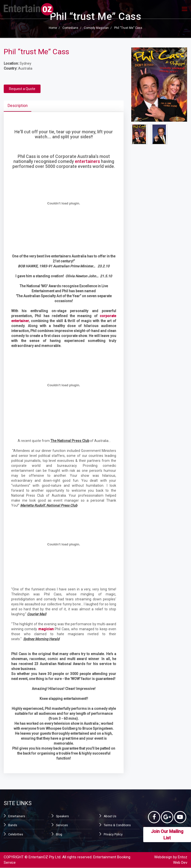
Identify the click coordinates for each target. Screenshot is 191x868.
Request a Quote (22, 89)
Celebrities (16, 834)
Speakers (62, 816)
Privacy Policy (113, 834)
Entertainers (17, 816)
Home (53, 28)
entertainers (87, 161)
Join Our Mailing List (167, 835)
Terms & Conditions (117, 825)
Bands (13, 825)
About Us (110, 816)
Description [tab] (18, 106)
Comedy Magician (96, 28)
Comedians (70, 28)
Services (62, 825)
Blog (59, 834)
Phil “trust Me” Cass (128, 28)
